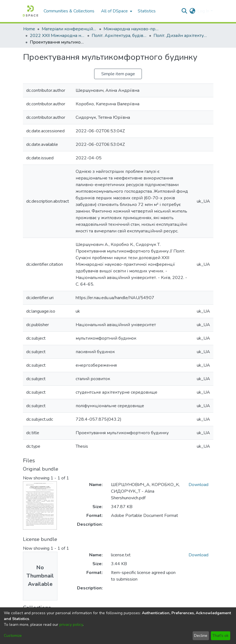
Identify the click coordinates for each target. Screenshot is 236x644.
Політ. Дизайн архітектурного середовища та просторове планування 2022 (181, 36)
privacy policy (71, 625)
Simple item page (118, 74)
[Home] (31, 11)
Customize (13, 636)
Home (29, 29)
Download (198, 485)
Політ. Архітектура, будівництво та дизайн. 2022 (119, 36)
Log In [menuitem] (203, 11)
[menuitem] (116, 11)
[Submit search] (184, 11)
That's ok (220, 636)
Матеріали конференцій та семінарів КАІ (69, 29)
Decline (201, 636)
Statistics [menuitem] (147, 11)
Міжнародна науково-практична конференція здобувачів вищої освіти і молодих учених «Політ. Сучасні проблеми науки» (131, 29)
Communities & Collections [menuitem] (69, 11)
